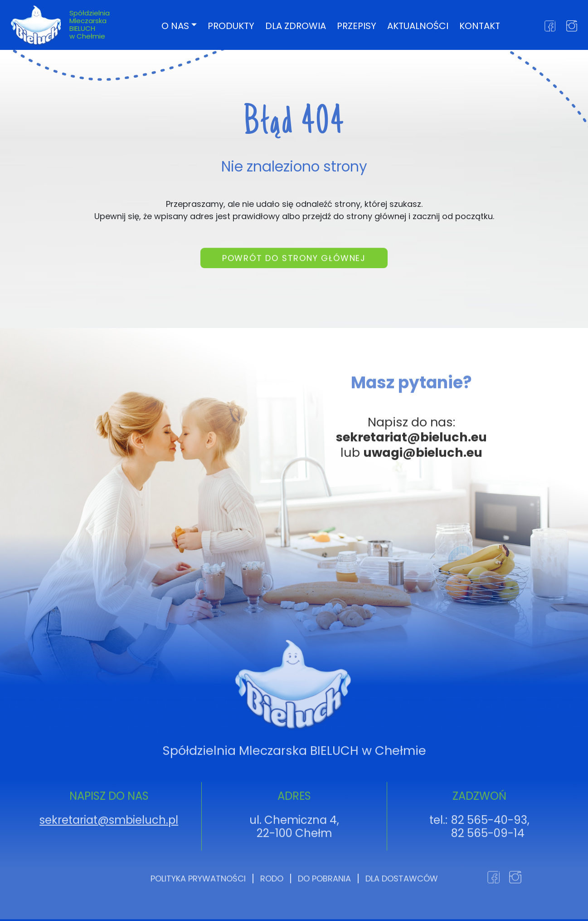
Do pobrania (324, 905)
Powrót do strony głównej (294, 263)
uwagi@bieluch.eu (423, 479)
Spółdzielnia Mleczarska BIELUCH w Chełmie (90, 24)
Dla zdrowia (296, 25)
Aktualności (418, 25)
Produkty (231, 25)
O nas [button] (175, 25)
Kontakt (480, 25)
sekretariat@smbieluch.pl (109, 846)
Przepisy (357, 25)
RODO (272, 905)
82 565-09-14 (488, 860)
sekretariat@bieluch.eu (411, 463)
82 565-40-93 (489, 846)
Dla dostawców (402, 905)
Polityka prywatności (198, 905)
